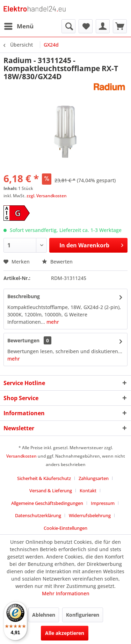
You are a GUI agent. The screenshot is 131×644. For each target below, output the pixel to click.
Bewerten (57, 262)
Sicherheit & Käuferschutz (44, 478)
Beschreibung (24, 296)
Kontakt (88, 491)
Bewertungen (23, 340)
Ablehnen (44, 615)
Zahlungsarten (94, 478)
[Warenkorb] (120, 26)
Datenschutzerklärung (38, 515)
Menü (19, 25)
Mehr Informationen (66, 593)
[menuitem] (19, 26)
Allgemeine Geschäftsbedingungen (47, 503)
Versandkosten (21, 456)
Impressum (103, 503)
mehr (52, 322)
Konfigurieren (83, 615)
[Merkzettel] (86, 26)
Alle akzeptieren (65, 633)
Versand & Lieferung (51, 491)
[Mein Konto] (103, 26)
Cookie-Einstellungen (65, 528)
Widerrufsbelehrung (90, 515)
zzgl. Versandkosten (47, 196)
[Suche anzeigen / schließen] (68, 26)
